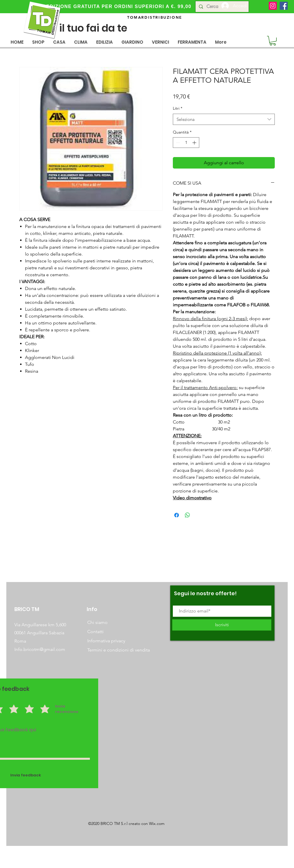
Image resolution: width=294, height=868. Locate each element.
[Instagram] (273, 6)
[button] (59, 42)
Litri (178, 108)
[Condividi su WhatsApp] (187, 515)
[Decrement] (177, 143)
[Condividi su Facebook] (177, 515)
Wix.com (157, 823)
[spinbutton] (186, 143)
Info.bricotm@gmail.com (40, 649)
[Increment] (195, 143)
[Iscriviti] (222, 625)
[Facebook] (284, 6)
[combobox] (224, 119)
